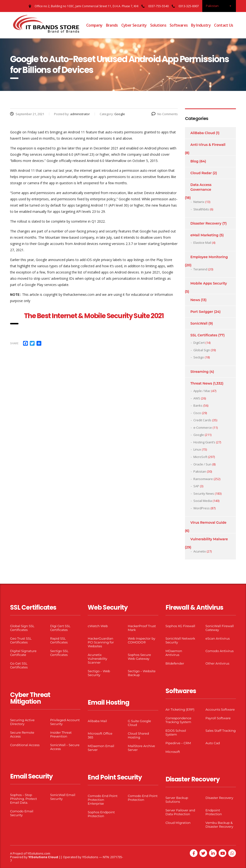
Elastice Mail (202, 243)
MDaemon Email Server (101, 748)
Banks (198, 405)
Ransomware (203, 479)
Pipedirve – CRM (178, 743)
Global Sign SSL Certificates (22, 628)
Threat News (201, 383)
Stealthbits (201, 209)
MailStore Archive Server (141, 748)
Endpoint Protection (214, 812)
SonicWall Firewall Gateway (220, 628)
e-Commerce (203, 428)
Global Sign (202, 350)
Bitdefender (175, 663)
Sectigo (199, 357)
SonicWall (199, 323)
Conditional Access (25, 745)
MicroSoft (200, 457)
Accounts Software (220, 709)
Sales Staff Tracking (221, 731)
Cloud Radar (201, 173)
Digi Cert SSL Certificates (60, 628)
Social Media (203, 501)
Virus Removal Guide (209, 523)
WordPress (202, 508)
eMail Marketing (205, 235)
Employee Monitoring (209, 257)
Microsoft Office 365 (100, 735)
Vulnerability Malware (209, 539)
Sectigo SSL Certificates (59, 653)
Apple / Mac (202, 391)
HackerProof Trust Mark (142, 628)
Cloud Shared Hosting (138, 735)
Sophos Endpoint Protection (101, 814)
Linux (197, 449)
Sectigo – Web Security (99, 673)
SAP (196, 486)
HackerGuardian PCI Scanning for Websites (101, 642)
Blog (194, 161)
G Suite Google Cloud (139, 723)
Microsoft (173, 752)
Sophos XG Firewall (180, 626)
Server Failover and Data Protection (180, 812)
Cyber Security (134, 25)
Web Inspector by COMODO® (141, 640)
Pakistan (200, 471)
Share (14, 343)
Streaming (200, 372)
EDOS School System (176, 732)
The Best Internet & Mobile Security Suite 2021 (94, 316)
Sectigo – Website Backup (142, 673)
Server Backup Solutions (177, 800)
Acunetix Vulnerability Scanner (97, 659)
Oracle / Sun (202, 464)
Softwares (179, 25)
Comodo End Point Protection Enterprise (103, 800)
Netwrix (199, 202)
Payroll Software (218, 718)
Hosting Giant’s (204, 442)
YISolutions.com (39, 853)
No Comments (165, 114)
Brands (112, 25)
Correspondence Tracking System (178, 720)
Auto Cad (213, 743)
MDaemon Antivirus (174, 653)
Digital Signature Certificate (23, 653)
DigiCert (199, 343)
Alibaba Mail (97, 721)
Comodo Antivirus (219, 651)
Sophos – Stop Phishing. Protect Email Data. (24, 799)
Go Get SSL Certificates (19, 665)
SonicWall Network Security (180, 640)
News (195, 300)
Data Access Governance (201, 187)
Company (94, 25)
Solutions (158, 25)
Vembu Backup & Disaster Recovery (219, 825)
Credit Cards (202, 420)
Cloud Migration (178, 823)
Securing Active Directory (22, 722)
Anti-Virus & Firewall (208, 145)
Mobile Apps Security (209, 283)
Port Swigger (202, 312)
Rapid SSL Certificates (59, 640)
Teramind (200, 269)
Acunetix (200, 551)
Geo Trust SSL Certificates (21, 640)
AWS (197, 398)
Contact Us (224, 25)
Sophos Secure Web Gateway (139, 657)
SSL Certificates (204, 335)
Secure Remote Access (22, 734)
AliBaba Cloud (203, 133)
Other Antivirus (217, 663)
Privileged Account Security (65, 722)
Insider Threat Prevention (61, 734)
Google (199, 435)
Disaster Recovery (206, 223)
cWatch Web (98, 626)
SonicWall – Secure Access (65, 747)
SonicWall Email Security (63, 797)
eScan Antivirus (218, 638)
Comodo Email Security (22, 813)
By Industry (201, 25)
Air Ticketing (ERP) (180, 709)
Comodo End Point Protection (143, 798)
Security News (204, 493)
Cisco (197, 413)
